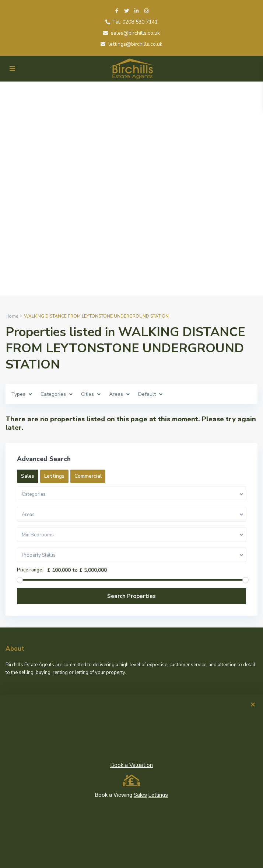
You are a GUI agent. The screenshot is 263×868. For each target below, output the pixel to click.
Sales (140, 795)
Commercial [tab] (88, 476)
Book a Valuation (131, 765)
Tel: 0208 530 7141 (135, 22)
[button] (253, 704)
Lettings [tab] (54, 476)
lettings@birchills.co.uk (135, 44)
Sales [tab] (28, 476)
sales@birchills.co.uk (135, 33)
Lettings (158, 795)
